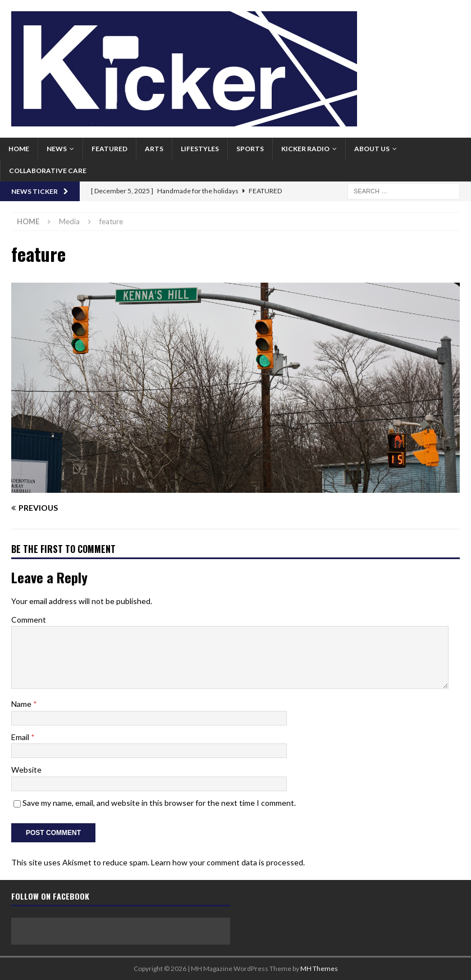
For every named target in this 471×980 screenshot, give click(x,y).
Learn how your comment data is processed (227, 862)
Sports (250, 149)
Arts (154, 149)
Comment (29, 620)
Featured (109, 149)
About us (372, 149)
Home (19, 149)
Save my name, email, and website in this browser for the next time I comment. (159, 803)
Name (22, 704)
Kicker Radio (305, 149)
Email (21, 737)
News (57, 149)
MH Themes (319, 968)
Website (26, 770)
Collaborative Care (48, 171)
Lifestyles (200, 149)
